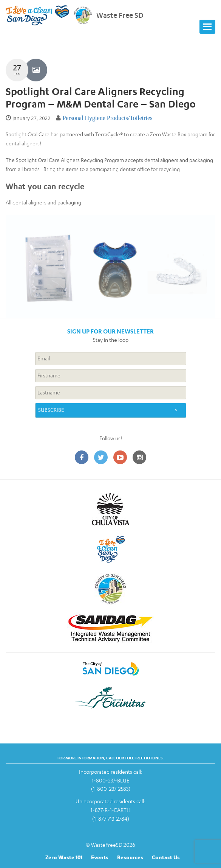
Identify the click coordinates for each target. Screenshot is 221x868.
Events (100, 857)
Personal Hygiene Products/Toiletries (107, 118)
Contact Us (166, 857)
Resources (130, 857)
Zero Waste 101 (64, 857)
